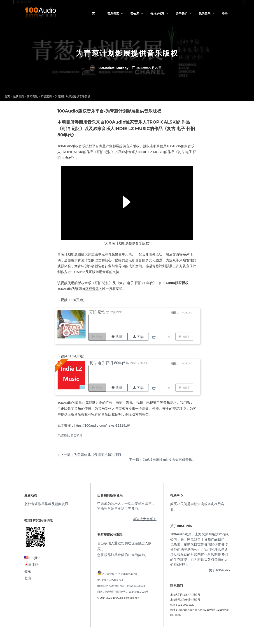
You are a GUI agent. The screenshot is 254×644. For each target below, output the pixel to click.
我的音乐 (205, 14)
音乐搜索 (113, 14)
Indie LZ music (140, 363)
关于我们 (182, 14)
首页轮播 (77, 436)
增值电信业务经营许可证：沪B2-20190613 (121, 586)
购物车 (186, 336)
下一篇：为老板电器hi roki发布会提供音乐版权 (164, 460)
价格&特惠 (157, 14)
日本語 (31, 565)
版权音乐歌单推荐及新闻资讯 (46, 504)
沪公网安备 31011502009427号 (120, 574)
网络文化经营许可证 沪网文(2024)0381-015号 (123, 592)
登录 (225, 14)
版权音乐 (92, 289)
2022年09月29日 (149, 68)
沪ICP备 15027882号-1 (110, 580)
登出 (28, 578)
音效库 (135, 14)
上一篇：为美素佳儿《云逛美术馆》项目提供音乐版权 (101, 455)
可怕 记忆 (98, 312)
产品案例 (63, 436)
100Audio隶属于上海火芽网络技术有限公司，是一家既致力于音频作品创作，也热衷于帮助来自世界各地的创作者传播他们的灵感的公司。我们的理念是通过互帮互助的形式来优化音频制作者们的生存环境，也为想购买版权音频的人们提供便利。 (199, 549)
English (32, 558)
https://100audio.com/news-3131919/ (102, 425)
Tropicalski (117, 312)
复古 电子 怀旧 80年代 (108, 363)
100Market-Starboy (109, 68)
